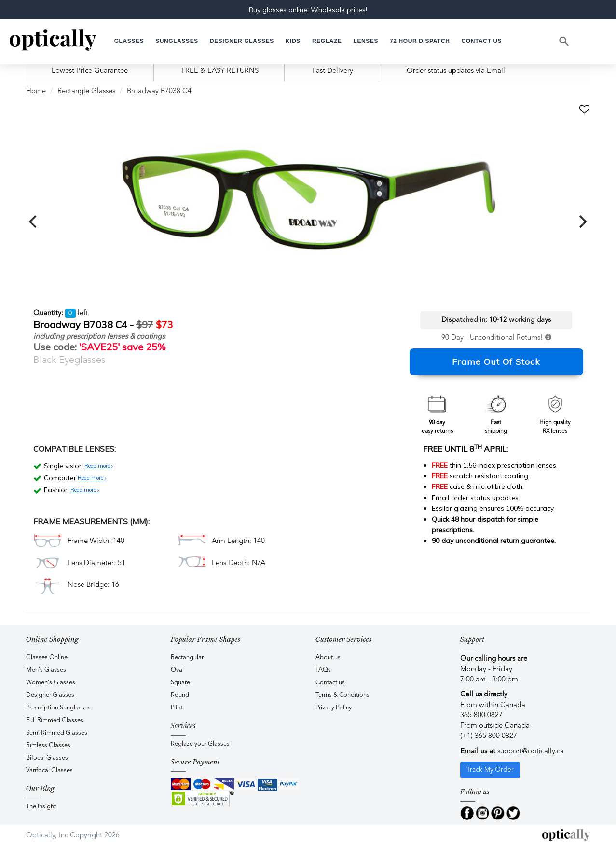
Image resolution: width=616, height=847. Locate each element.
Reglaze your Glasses (200, 744)
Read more (99, 466)
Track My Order (490, 770)
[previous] (34, 222)
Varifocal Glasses (49, 771)
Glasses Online (47, 658)
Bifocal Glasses (47, 758)
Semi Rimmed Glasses (57, 733)
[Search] (564, 42)
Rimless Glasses (48, 745)
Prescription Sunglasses (58, 708)
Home (36, 91)
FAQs (323, 670)
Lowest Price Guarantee (90, 71)
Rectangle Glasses (86, 91)
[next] (582, 222)
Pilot (177, 708)
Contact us (330, 683)
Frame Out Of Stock (496, 362)
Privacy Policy (334, 708)
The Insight (41, 807)
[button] (293, 41)
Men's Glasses (46, 670)
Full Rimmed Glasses (55, 720)
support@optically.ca (531, 752)
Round (180, 695)
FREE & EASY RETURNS (220, 71)
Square (180, 683)
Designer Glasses (50, 695)
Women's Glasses (51, 683)
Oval (177, 670)
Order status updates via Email (456, 71)
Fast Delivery (333, 71)
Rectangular (187, 658)
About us (328, 658)
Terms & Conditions (342, 695)
